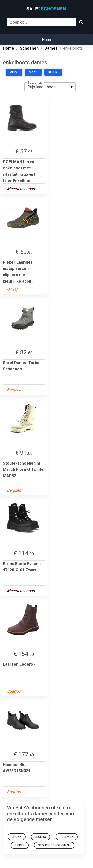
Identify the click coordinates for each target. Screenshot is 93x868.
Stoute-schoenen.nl (54, 845)
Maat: (33, 72)
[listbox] (50, 87)
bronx (17, 837)
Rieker (20, 845)
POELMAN (67, 837)
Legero (41, 837)
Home (47, 40)
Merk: (14, 72)
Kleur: (53, 72)
